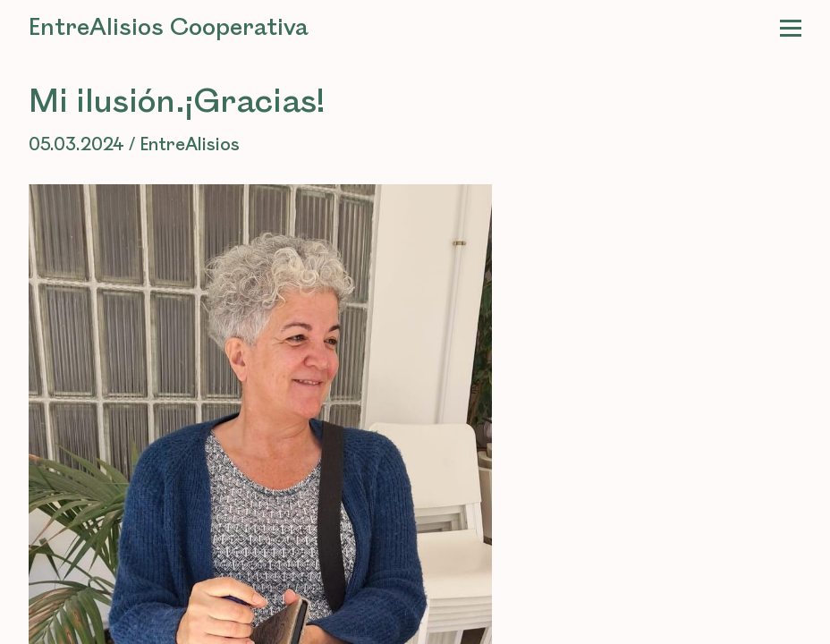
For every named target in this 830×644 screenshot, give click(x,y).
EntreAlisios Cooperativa (169, 28)
